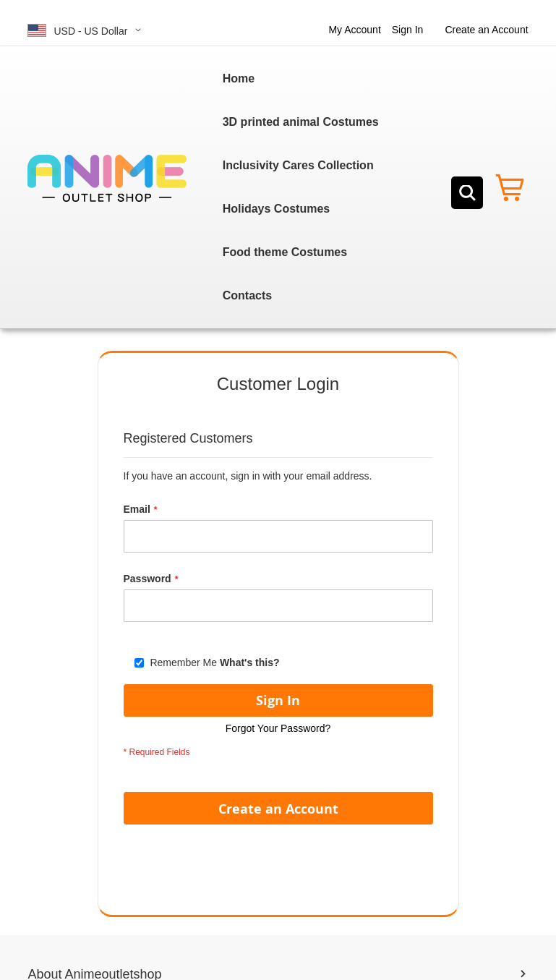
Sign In (408, 30)
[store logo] (107, 179)
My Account (354, 30)
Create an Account (486, 30)
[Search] (467, 193)
